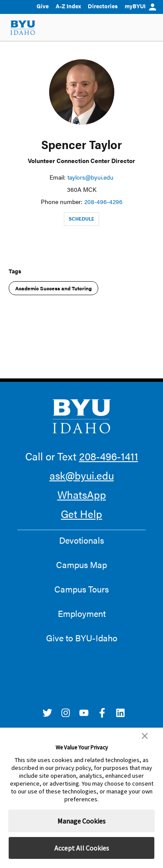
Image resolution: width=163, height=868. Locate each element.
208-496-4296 (103, 201)
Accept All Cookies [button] (82, 848)
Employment (82, 613)
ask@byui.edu (82, 475)
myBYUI (140, 6)
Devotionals (81, 540)
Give (43, 6)
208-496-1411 (109, 456)
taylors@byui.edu (90, 177)
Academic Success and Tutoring (53, 288)
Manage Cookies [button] (81, 821)
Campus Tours (81, 589)
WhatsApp (82, 494)
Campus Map (81, 565)
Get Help (81, 514)
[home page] (23, 28)
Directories (103, 6)
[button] (145, 736)
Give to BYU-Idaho (82, 638)
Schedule (81, 219)
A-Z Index (68, 6)
